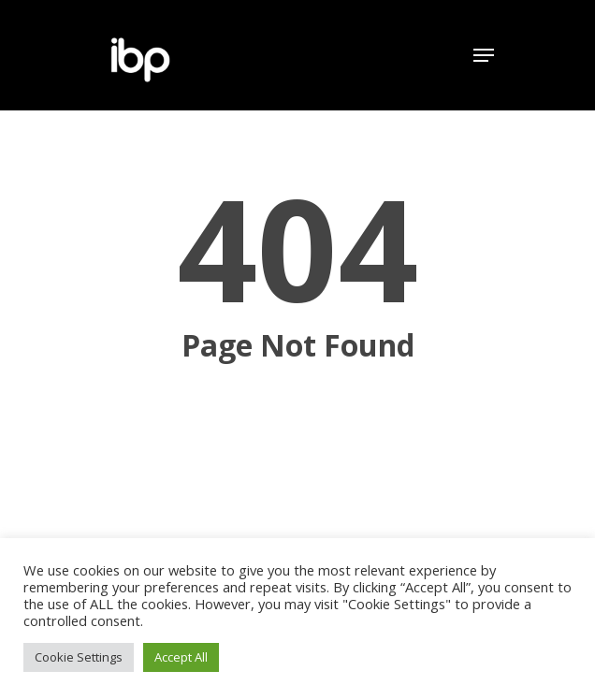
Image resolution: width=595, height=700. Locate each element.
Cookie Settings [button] (79, 657)
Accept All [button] (181, 657)
